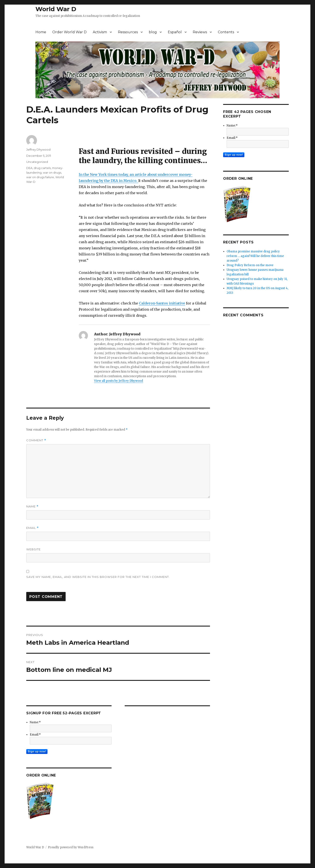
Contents (226, 32)
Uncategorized (37, 162)
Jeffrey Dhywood (38, 150)
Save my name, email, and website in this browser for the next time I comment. (98, 577)
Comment (36, 440)
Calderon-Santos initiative (162, 303)
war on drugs (52, 173)
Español (175, 32)
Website (33, 549)
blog (153, 32)
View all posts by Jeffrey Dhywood (119, 381)
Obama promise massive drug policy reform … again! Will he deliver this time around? (255, 256)
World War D (56, 9)
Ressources (128, 32)
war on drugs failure (40, 177)
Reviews (200, 32)
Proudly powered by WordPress (71, 847)
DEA (29, 168)
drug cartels (42, 168)
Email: (35, 735)
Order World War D (69, 32)
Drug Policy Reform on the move (250, 265)
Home (41, 32)
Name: (35, 722)
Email (32, 528)
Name (32, 506)
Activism (100, 32)
